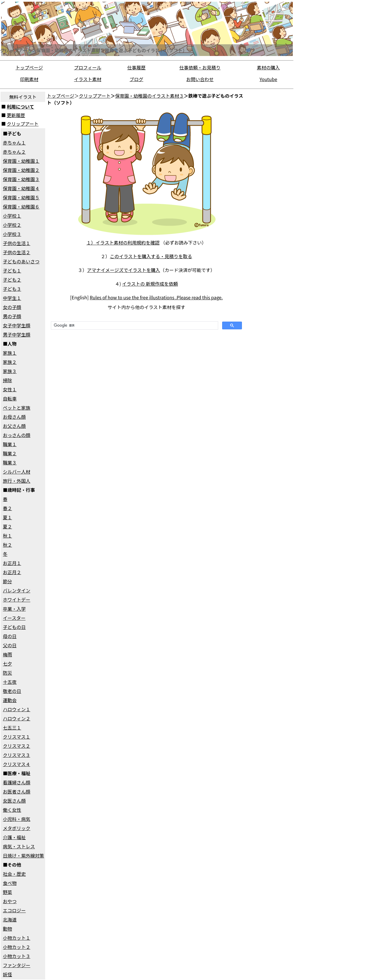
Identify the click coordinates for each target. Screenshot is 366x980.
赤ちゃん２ (14, 152)
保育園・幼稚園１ (21, 161)
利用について (21, 107)
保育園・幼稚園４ (21, 188)
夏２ (7, 526)
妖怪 (7, 974)
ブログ (136, 79)
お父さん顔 (14, 426)
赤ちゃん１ (14, 143)
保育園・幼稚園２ (21, 170)
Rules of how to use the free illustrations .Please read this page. (156, 297)
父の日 (10, 645)
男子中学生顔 (17, 334)
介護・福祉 (14, 837)
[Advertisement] (270, 177)
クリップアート (23, 124)
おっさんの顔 (17, 435)
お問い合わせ (200, 79)
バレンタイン (17, 590)
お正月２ (12, 572)
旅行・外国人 (17, 481)
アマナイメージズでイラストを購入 (123, 270)
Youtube (268, 79)
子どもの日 (14, 627)
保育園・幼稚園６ (21, 207)
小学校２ (12, 225)
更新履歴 (16, 115)
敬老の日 (12, 691)
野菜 (7, 892)
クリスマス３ (17, 755)
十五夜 (10, 682)
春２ (7, 508)
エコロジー (14, 910)
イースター (14, 618)
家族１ (10, 353)
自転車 (10, 398)
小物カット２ (17, 947)
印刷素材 (29, 79)
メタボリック (17, 828)
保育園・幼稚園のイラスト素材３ (150, 96)
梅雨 (7, 654)
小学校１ (12, 216)
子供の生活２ (17, 252)
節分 (7, 581)
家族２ (10, 362)
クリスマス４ (17, 764)
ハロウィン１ (17, 709)
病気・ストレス (19, 846)
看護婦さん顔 (17, 782)
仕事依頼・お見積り (200, 67)
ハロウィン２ (17, 718)
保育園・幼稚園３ (21, 179)
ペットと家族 (17, 408)
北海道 (10, 919)
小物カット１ (17, 938)
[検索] (134, 326)
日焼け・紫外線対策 (23, 855)
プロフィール (88, 67)
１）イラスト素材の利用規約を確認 (123, 243)
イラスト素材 (88, 79)
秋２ (7, 545)
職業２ (10, 453)
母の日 (10, 636)
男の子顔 (12, 316)
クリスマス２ (17, 746)
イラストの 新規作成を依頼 (150, 284)
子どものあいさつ (21, 261)
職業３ (10, 462)
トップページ (29, 67)
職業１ (10, 444)
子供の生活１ (17, 243)
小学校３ (12, 234)
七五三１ (12, 728)
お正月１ (12, 563)
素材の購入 (268, 67)
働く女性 (12, 810)
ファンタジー (17, 965)
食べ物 (10, 883)
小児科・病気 (17, 819)
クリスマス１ (17, 737)
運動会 (10, 700)
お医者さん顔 (17, 791)
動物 (7, 929)
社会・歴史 (14, 874)
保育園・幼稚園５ (21, 197)
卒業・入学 (14, 609)
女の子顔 (12, 307)
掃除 (7, 380)
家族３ (10, 371)
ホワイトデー (17, 600)
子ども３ (12, 289)
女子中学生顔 (17, 325)
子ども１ (12, 270)
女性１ (10, 389)
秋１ (7, 536)
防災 (7, 673)
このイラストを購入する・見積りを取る (151, 256)
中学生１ (12, 298)
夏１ (7, 517)
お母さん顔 (14, 417)
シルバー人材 (17, 472)
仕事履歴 (136, 67)
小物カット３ (17, 956)
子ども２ (12, 280)
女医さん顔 (14, 801)
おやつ (10, 901)
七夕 (7, 664)
